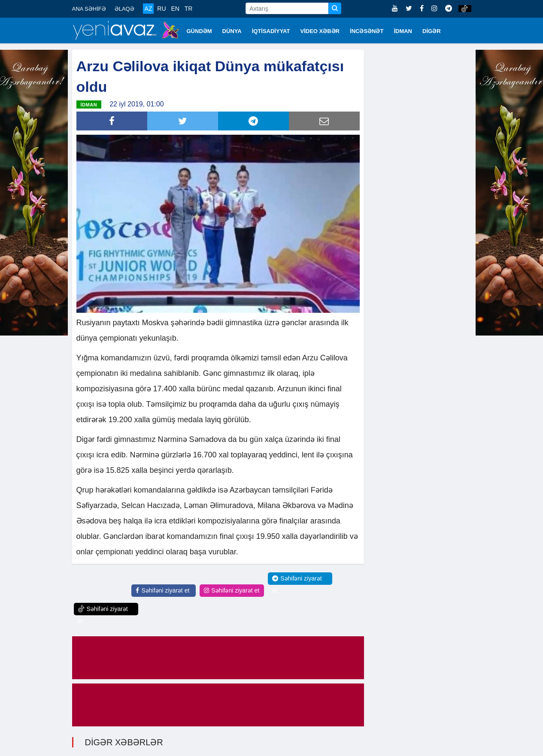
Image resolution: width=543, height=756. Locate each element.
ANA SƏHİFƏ (89, 9)
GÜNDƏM (199, 31)
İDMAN (403, 31)
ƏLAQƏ (124, 9)
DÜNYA (232, 31)
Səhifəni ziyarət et (162, 590)
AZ (149, 9)
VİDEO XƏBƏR (320, 31)
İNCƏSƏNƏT (367, 31)
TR (189, 9)
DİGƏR (432, 31)
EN (175, 9)
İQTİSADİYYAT (271, 31)
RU (161, 9)
